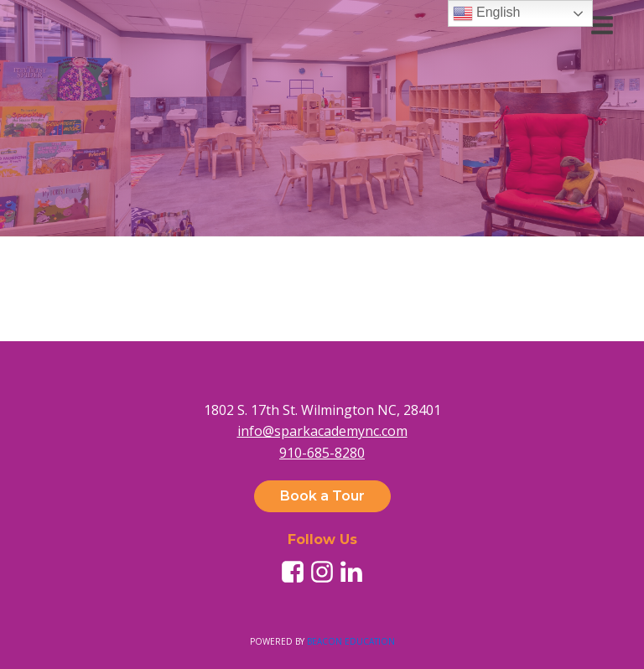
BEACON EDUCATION (351, 641)
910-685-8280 (322, 453)
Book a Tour (322, 496)
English (487, 13)
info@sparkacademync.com (322, 431)
